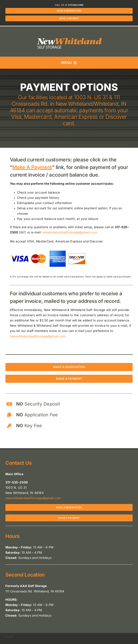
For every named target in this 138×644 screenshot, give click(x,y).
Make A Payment (32, 167)
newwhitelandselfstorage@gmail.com (38, 336)
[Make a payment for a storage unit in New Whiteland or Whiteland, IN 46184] (69, 379)
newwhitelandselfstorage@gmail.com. (70, 232)
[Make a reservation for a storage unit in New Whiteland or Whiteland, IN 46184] (69, 367)
